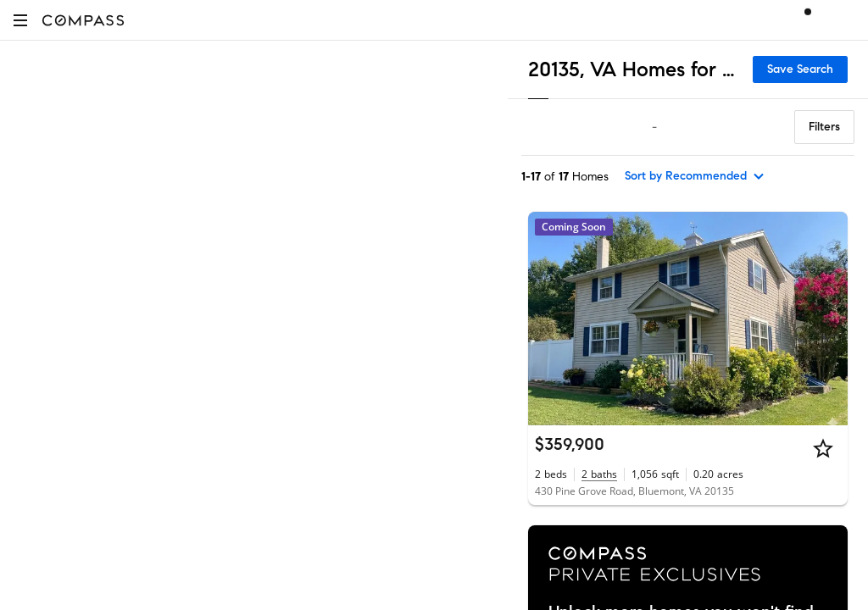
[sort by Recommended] (695, 176)
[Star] (823, 448)
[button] (20, 20)
